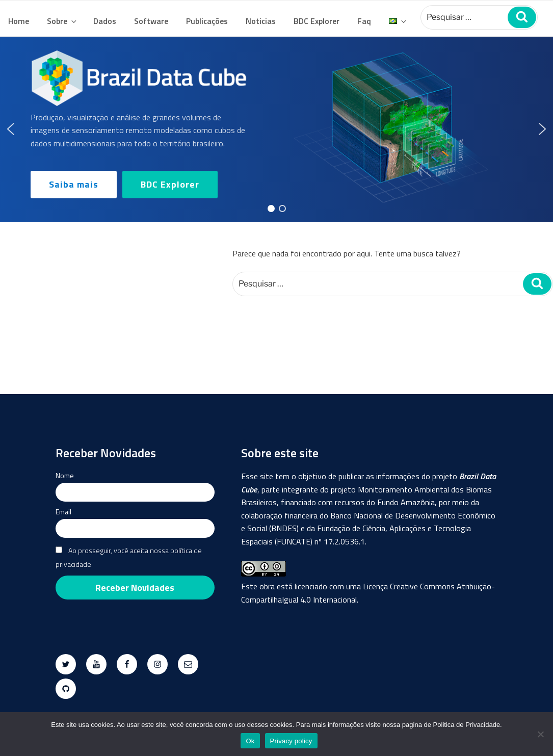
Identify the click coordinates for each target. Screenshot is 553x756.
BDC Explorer (317, 21)
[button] (11, 129)
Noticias (261, 21)
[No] (540, 734)
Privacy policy (291, 741)
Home (19, 21)
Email (63, 512)
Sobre (62, 21)
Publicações (207, 21)
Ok (250, 741)
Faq (364, 21)
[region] (276, 129)
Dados (105, 21)
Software (151, 21)
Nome (65, 475)
